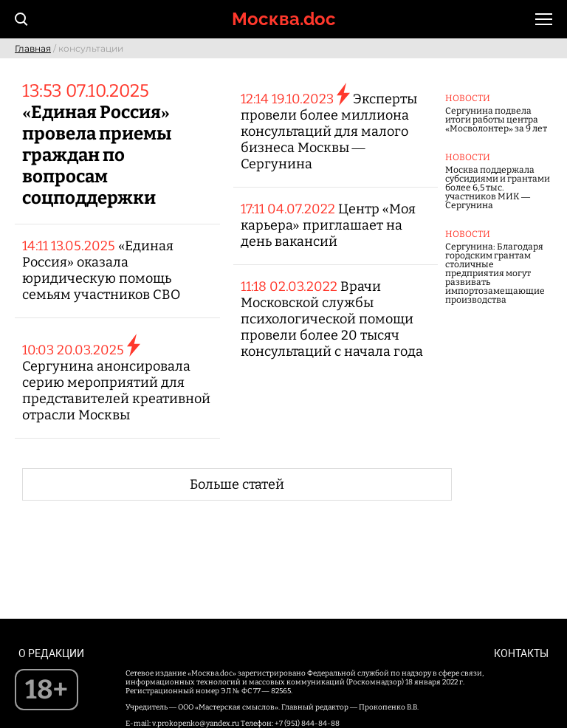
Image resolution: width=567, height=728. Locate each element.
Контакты (521, 653)
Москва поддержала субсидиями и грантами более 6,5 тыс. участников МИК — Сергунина (498, 188)
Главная (33, 48)
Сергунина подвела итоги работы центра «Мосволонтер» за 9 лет (496, 120)
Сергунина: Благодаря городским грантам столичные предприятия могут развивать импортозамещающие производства (495, 273)
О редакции (51, 653)
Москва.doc (284, 19)
